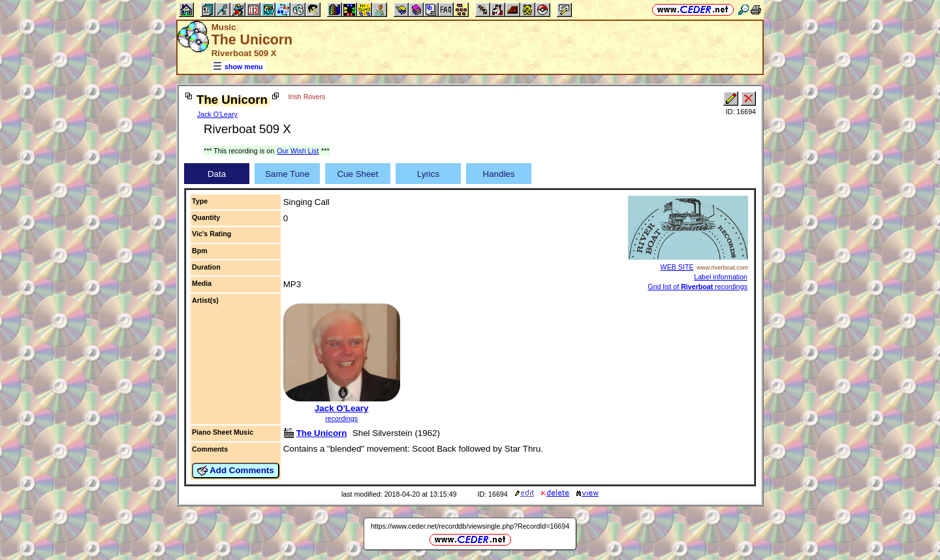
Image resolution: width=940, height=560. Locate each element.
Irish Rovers (307, 97)
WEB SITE (677, 267)
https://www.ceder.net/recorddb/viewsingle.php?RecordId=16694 (470, 526)
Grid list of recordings (697, 287)
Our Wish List (298, 151)
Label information (721, 277)
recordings (341, 418)
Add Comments (236, 471)
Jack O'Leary (217, 114)
